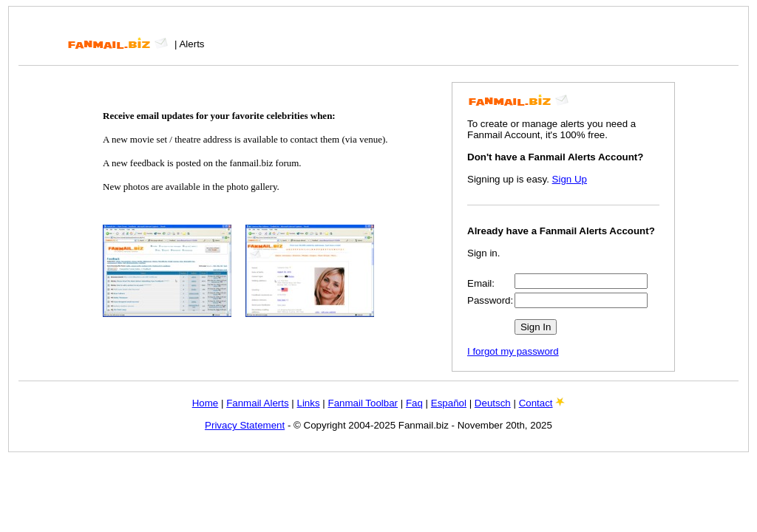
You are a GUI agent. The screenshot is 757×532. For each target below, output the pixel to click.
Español (449, 403)
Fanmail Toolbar (363, 403)
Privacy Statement (245, 425)
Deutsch (493, 403)
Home (206, 403)
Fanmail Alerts (257, 403)
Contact (536, 403)
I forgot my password (513, 351)
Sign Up (570, 179)
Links (308, 403)
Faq (414, 403)
